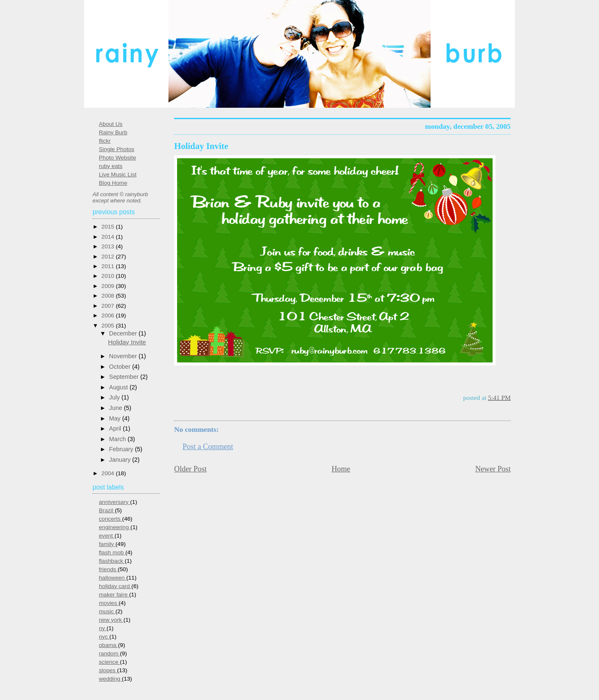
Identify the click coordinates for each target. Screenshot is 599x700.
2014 (109, 237)
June (116, 408)
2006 (109, 315)
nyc (104, 637)
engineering (115, 527)
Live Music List (118, 174)
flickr (105, 141)
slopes (108, 670)
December (124, 333)
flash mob (112, 552)
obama (109, 645)
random (109, 653)
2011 (109, 266)
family (107, 544)
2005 (109, 326)
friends (108, 569)
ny (103, 628)
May (115, 418)
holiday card (115, 586)
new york (111, 620)
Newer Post (493, 469)
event (107, 536)
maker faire (114, 595)
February (122, 449)
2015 (109, 227)
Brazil (107, 510)
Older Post (190, 469)
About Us (111, 124)
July (115, 397)
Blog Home (113, 183)
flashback (112, 561)
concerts (110, 519)
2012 (109, 257)
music (107, 611)
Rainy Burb (113, 132)
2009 (109, 286)
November (124, 356)
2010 (109, 276)
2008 (109, 296)
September (125, 377)
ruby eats (111, 166)
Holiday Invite (201, 146)
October (121, 367)
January (121, 460)
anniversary (114, 502)
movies (109, 603)
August (119, 387)
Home (341, 469)
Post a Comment (208, 447)
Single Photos (117, 149)
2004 (109, 473)
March (118, 439)
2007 (109, 306)
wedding (110, 679)
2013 (109, 246)
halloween (113, 578)
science (109, 662)
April (116, 429)
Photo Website (117, 158)
